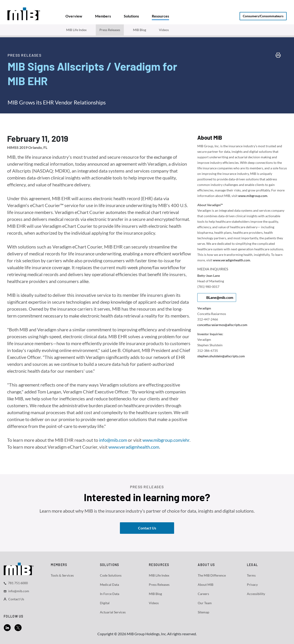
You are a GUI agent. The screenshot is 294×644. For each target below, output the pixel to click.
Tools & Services (62, 575)
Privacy (252, 585)
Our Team (205, 603)
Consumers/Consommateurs (263, 16)
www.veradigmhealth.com (134, 447)
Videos (164, 30)
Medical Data (109, 585)
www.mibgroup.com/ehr (166, 440)
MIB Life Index (76, 30)
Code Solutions (111, 575)
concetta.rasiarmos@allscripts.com (222, 325)
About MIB (206, 585)
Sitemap (204, 612)
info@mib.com (113, 440)
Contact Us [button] (147, 528)
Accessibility (256, 594)
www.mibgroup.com (253, 196)
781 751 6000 (18, 583)
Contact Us (16, 599)
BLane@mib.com (220, 297)
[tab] (74, 16)
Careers (203, 594)
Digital (105, 603)
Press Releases (110, 30)
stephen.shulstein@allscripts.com (221, 356)
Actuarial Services (113, 612)
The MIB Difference (212, 575)
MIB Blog (140, 30)
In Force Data (110, 594)
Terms (251, 575)
